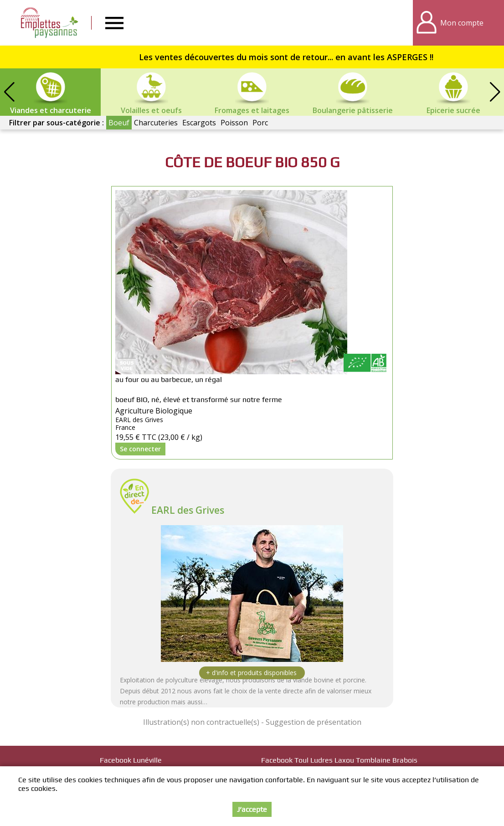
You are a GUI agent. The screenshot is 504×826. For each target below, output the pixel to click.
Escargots (199, 123)
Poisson (234, 123)
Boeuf (119, 123)
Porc (260, 123)
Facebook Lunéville (131, 760)
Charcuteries (156, 123)
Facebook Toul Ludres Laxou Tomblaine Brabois (339, 760)
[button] (495, 92)
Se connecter (140, 449)
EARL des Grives (188, 510)
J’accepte (252, 810)
